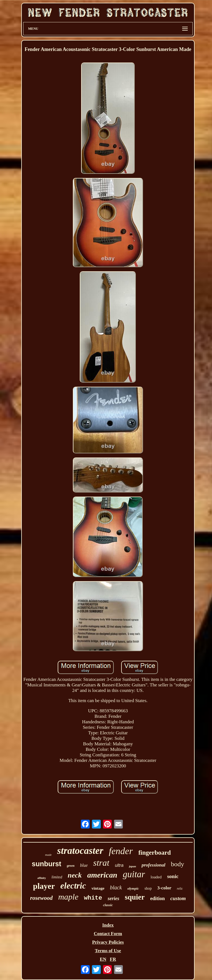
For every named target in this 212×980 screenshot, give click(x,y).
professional (153, 865)
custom (178, 898)
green (71, 866)
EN (103, 959)
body (177, 864)
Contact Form (108, 934)
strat (101, 863)
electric (73, 886)
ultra (119, 865)
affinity (42, 878)
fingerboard (155, 853)
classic (108, 905)
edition (157, 898)
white (93, 898)
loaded (156, 877)
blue (84, 865)
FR (113, 959)
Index (108, 925)
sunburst (47, 864)
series (113, 898)
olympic (133, 888)
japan (132, 866)
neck (75, 875)
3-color (164, 888)
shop (148, 888)
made (48, 855)
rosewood (41, 898)
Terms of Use (108, 951)
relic (180, 889)
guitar (134, 874)
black (116, 887)
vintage (98, 888)
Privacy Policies (108, 942)
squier (135, 897)
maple (68, 897)
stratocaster (80, 851)
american (102, 875)
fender (121, 851)
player (44, 886)
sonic (173, 876)
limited (57, 877)
